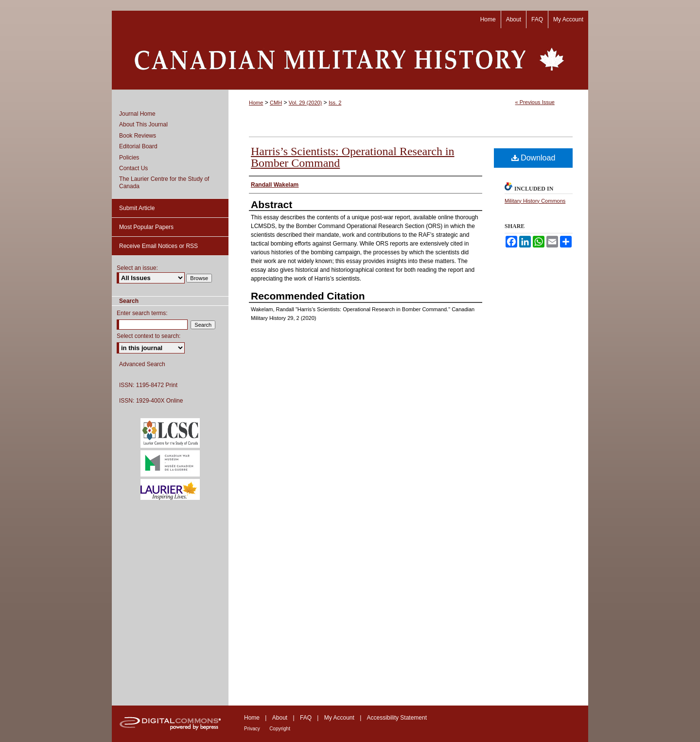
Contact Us (133, 168)
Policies (129, 158)
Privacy (252, 729)
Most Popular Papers (146, 227)
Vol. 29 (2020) (306, 103)
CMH (276, 103)
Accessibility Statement (397, 718)
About (280, 718)
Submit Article (137, 208)
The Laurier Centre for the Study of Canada (164, 182)
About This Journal (143, 124)
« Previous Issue (535, 102)
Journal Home (137, 114)
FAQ (306, 718)
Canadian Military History (350, 59)
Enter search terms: (142, 313)
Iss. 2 (335, 103)
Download (534, 158)
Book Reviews (138, 136)
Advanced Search (142, 364)
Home (256, 103)
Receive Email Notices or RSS (158, 246)
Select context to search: (149, 336)
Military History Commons (535, 201)
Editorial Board (138, 146)
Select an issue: (137, 268)
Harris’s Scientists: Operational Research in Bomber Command (353, 157)
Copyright (280, 729)
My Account (339, 718)
